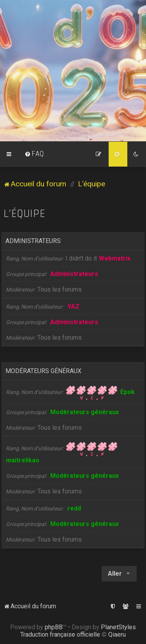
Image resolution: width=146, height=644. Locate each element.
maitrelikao (23, 460)
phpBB (54, 627)
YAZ (73, 306)
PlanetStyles (118, 627)
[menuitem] (34, 154)
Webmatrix (115, 258)
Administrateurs (33, 241)
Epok (128, 392)
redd (74, 508)
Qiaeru (117, 634)
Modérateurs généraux (43, 371)
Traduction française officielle (60, 634)
